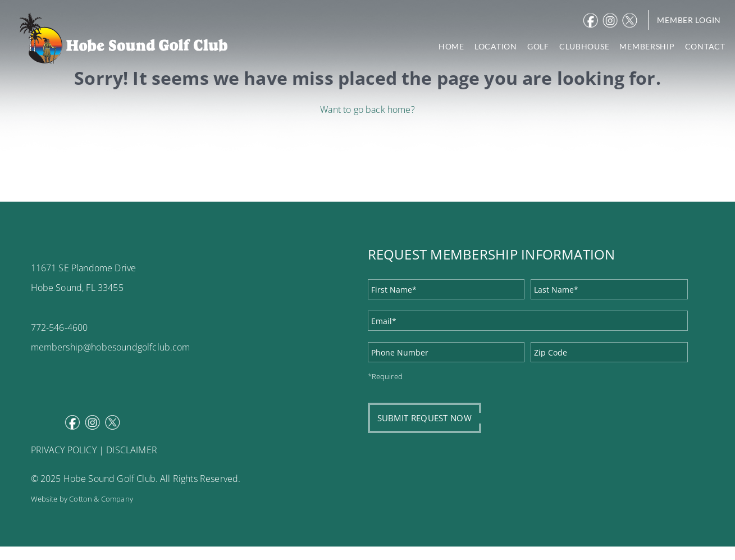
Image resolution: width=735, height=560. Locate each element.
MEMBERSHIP (647, 46)
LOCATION (496, 46)
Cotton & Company (101, 499)
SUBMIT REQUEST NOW (424, 418)
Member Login (689, 20)
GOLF (538, 46)
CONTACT (705, 46)
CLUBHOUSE (584, 46)
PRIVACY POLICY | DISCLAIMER (94, 450)
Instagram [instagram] (611, 21)
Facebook (592, 21)
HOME (451, 46)
